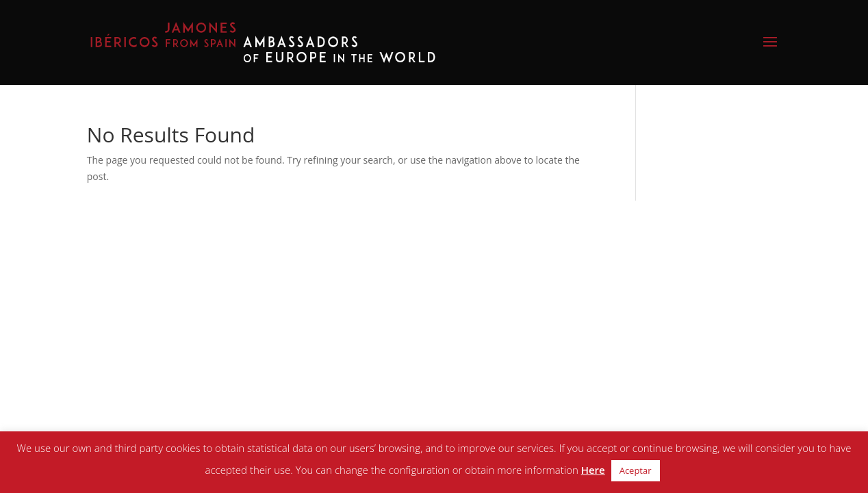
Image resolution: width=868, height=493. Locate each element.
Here (593, 470)
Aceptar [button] (636, 470)
